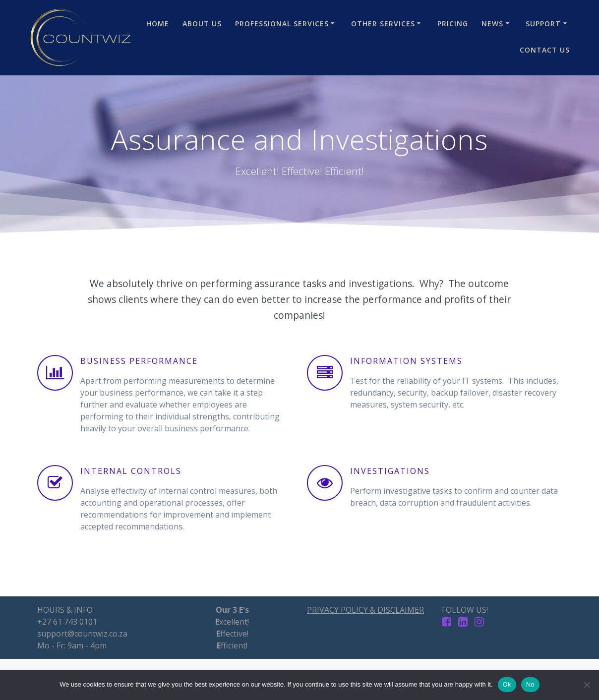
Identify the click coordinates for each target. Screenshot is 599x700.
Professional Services (282, 24)
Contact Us (545, 50)
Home (158, 24)
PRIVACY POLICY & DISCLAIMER (365, 610)
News (492, 24)
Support (543, 24)
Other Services (383, 24)
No (530, 684)
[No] (587, 685)
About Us (202, 24)
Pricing (453, 24)
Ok (507, 684)
